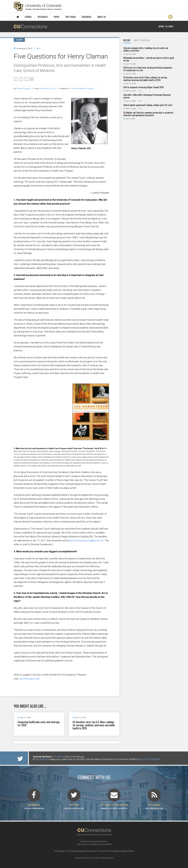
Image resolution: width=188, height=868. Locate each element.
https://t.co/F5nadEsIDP (149, 759)
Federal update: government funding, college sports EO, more (148, 105)
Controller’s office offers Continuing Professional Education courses (147, 96)
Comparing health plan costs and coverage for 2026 (39, 723)
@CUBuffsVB (42, 759)
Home (18, 17)
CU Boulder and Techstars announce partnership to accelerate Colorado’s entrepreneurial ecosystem (148, 114)
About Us (102, 17)
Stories (28, 17)
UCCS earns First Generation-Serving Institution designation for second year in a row (148, 69)
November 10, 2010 (48, 89)
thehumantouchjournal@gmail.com (86, 540)
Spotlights (43, 17)
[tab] (127, 40)
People (57, 17)
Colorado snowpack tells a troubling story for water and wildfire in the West (146, 49)
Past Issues (71, 17)
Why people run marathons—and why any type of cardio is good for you (149, 59)
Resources (87, 17)
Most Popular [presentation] (142, 40)
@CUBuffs (58, 757)
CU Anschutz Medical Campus (82, 89)
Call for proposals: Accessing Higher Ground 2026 (144, 87)
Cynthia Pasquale (23, 89)
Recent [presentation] (127, 40)
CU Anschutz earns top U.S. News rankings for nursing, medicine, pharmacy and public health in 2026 (94, 725)
